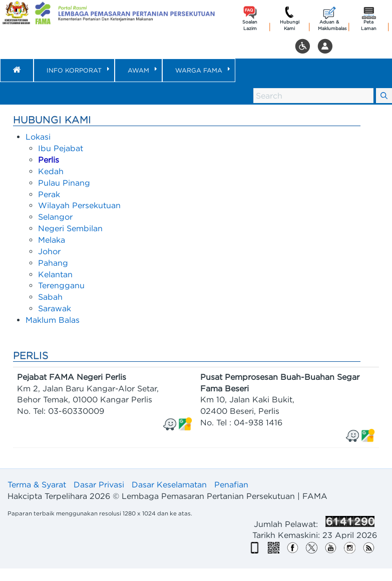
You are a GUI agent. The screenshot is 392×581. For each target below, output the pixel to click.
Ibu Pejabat (61, 148)
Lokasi (38, 137)
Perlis (49, 160)
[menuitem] (74, 70)
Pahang (53, 263)
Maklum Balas (53, 320)
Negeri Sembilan (70, 228)
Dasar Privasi (99, 484)
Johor (49, 251)
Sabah (50, 297)
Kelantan (55, 274)
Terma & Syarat (37, 484)
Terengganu (61, 285)
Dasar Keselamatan (169, 484)
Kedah (51, 171)
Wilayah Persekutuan (79, 205)
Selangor (55, 217)
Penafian (231, 484)
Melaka (52, 240)
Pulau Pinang (64, 183)
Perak (49, 194)
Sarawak (55, 308)
